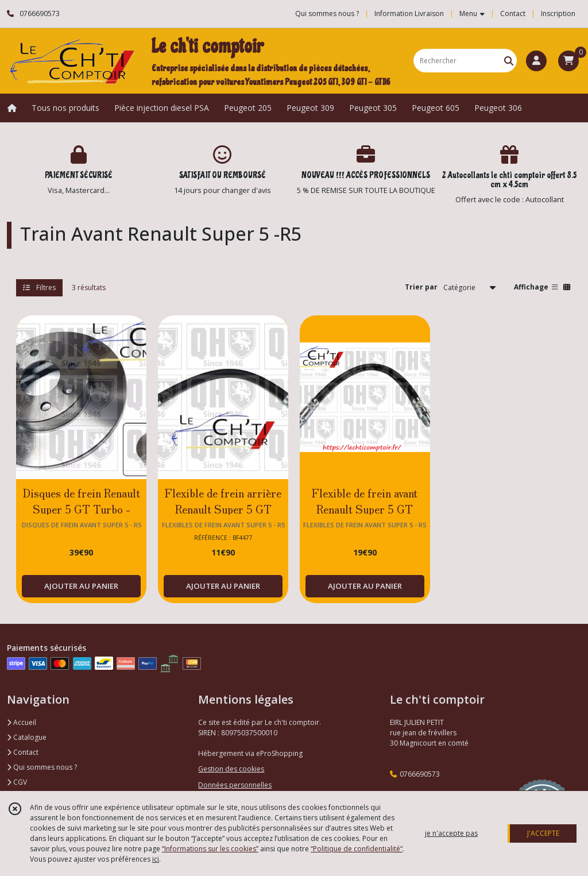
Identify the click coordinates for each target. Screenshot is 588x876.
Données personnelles (235, 785)
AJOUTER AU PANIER (81, 586)
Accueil (22, 722)
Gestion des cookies (231, 769)
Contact (513, 13)
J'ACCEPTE (543, 833)
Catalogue (27, 737)
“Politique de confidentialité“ (357, 849)
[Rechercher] (509, 61)
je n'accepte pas (451, 833)
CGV (17, 782)
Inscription (558, 13)
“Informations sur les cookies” (210, 849)
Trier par (421, 287)
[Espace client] (536, 61)
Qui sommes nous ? (42, 767)
